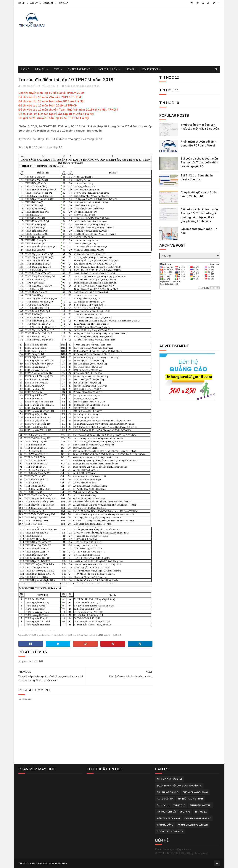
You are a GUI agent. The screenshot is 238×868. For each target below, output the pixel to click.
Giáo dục (70, 86)
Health (40, 69)
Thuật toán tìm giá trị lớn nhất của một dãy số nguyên (200, 127)
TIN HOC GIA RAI (27, 863)
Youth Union (108, 69)
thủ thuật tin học (168, 792)
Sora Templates (58, 863)
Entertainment (79, 69)
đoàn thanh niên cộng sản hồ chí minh (179, 786)
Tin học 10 (179, 805)
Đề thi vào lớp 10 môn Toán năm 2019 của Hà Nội (51, 101)
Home (21, 3)
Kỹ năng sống (165, 825)
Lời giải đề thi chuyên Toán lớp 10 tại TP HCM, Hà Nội (54, 118)
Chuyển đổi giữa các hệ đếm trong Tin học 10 (199, 194)
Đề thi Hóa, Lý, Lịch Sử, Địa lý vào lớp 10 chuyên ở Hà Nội (56, 114)
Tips (57, 69)
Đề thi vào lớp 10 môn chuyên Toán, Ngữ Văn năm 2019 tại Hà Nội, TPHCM (68, 110)
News (130, 69)
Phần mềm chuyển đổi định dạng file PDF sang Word (198, 144)
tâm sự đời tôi (165, 799)
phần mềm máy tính (201, 805)
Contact (48, 3)
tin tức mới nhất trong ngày (174, 812)
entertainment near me (198, 818)
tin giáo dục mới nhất (87, 86)
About (34, 3)
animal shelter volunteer (193, 825)
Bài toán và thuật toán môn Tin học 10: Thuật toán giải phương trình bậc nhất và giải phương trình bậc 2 (199, 215)
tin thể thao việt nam (190, 799)
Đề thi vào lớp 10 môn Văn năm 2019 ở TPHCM (50, 97)
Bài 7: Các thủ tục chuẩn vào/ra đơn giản (197, 177)
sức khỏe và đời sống (195, 792)
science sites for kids (170, 831)
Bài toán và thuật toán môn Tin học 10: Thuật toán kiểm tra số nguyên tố (199, 163)
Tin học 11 (163, 805)
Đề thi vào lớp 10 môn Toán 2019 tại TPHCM (48, 106)
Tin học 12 (201, 812)
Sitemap (64, 3)
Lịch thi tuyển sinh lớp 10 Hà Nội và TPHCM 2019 (51, 93)
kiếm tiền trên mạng (168, 818)
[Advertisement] (152, 36)
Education (150, 69)
